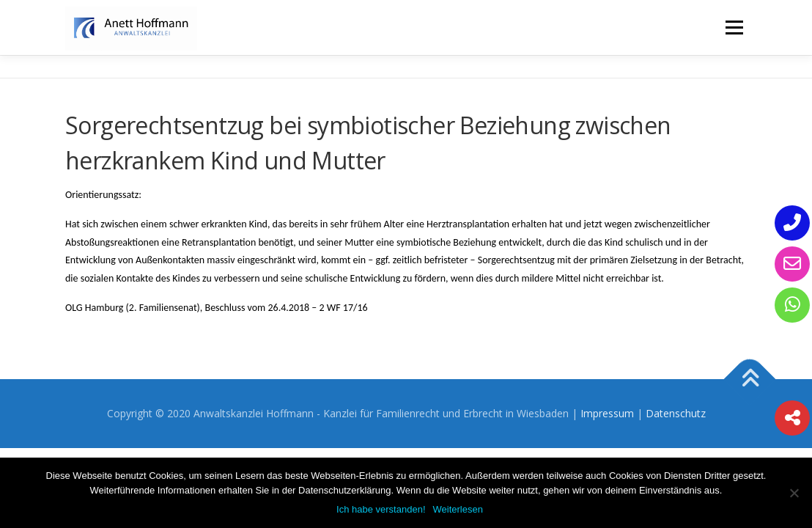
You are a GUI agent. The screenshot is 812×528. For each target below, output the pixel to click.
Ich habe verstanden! (381, 509)
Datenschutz (676, 413)
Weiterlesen (458, 509)
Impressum (607, 413)
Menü (734, 27)
